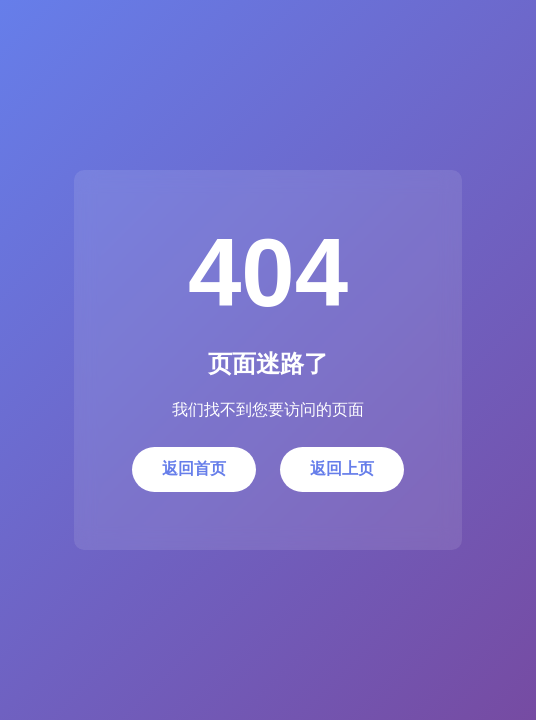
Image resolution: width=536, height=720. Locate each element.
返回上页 (342, 468)
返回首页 (194, 468)
